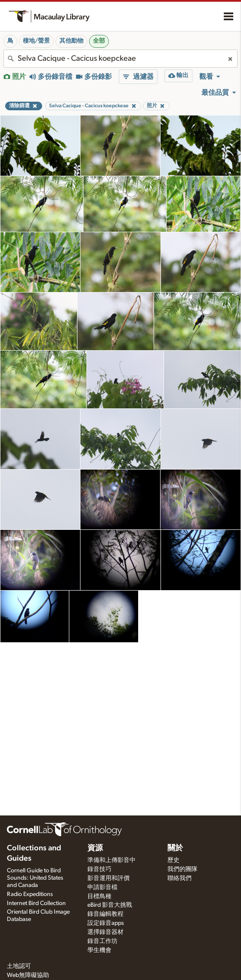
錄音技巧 (99, 869)
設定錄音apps (106, 923)
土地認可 (19, 966)
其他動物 (71, 41)
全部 (99, 41)
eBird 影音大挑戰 (110, 905)
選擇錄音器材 (105, 932)
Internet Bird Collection (36, 903)
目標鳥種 (99, 896)
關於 (175, 848)
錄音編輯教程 (105, 914)
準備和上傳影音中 (111, 860)
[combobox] (120, 59)
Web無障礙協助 (28, 975)
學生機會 (99, 950)
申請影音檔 (102, 887)
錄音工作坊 (102, 941)
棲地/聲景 (36, 41)
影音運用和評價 (108, 878)
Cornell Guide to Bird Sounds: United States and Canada (35, 878)
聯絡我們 (179, 878)
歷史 (173, 860)
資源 (95, 848)
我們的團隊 (182, 869)
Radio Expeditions (30, 894)
